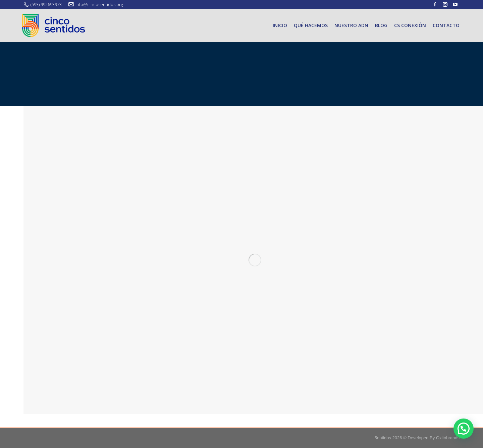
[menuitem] (280, 25)
